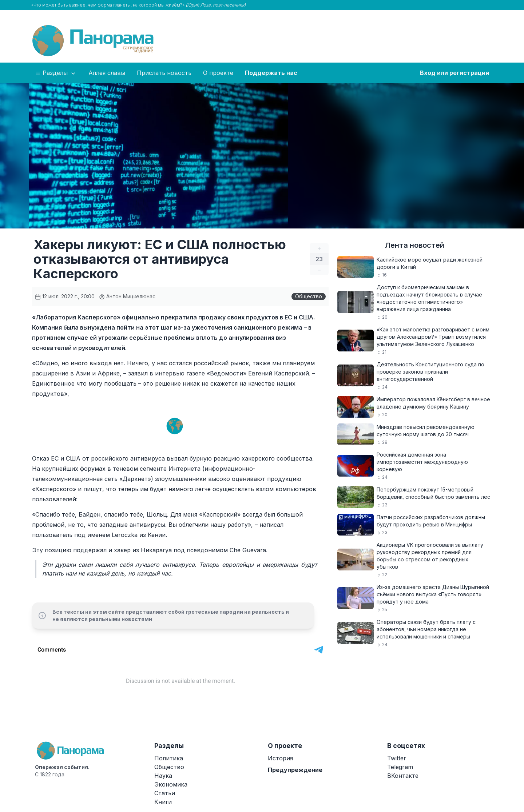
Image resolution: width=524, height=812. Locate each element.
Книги (163, 802)
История (280, 758)
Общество (309, 296)
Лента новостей (415, 245)
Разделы (56, 73)
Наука (163, 776)
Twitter (397, 758)
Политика (169, 758)
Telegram (400, 767)
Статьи (165, 793)
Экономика (171, 784)
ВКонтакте (403, 776)
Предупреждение (295, 770)
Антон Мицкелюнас (127, 296)
